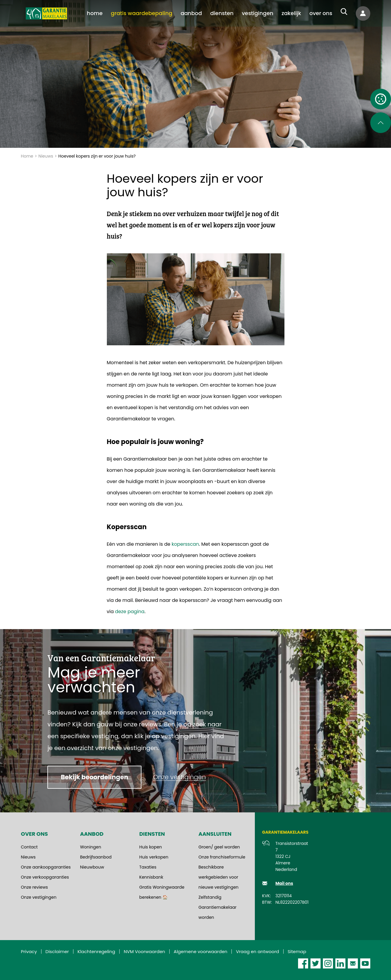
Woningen (91, 847)
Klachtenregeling (96, 951)
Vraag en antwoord (258, 951)
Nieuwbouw (92, 867)
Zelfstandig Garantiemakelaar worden (218, 907)
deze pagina (130, 612)
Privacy (29, 951)
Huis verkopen (154, 857)
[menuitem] (95, 13)
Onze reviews (34, 887)
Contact (29, 847)
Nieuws (46, 156)
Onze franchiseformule (222, 857)
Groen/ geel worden (219, 847)
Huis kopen (151, 847)
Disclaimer (57, 951)
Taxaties (148, 867)
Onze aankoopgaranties (46, 867)
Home (27, 156)
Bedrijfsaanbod (96, 857)
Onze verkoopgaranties (45, 877)
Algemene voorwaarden (201, 951)
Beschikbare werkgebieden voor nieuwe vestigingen (219, 877)
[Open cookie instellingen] (381, 99)
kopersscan (185, 544)
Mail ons (284, 883)
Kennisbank (151, 877)
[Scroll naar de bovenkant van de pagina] (381, 123)
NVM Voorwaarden (144, 951)
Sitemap (297, 951)
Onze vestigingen (39, 897)
